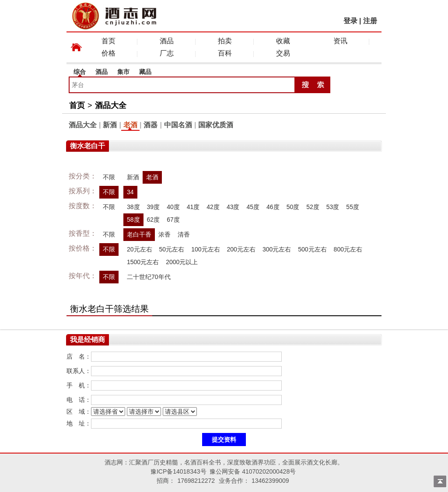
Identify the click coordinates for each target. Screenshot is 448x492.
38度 (133, 207)
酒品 (167, 41)
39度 (154, 207)
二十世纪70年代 (149, 277)
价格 (108, 53)
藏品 (145, 72)
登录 (350, 21)
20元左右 (140, 249)
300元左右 (277, 249)
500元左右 (312, 249)
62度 (154, 220)
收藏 (283, 41)
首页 (108, 41)
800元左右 (348, 249)
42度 (213, 207)
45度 (253, 207)
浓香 (164, 234)
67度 (173, 220)
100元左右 (205, 249)
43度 (233, 207)
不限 (109, 177)
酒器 (150, 125)
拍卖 (225, 41)
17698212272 (196, 481)
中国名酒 (178, 125)
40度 (173, 207)
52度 (313, 207)
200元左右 (241, 249)
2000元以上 (182, 262)
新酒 (110, 125)
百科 (225, 53)
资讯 (340, 41)
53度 (333, 207)
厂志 (167, 53)
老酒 (130, 125)
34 (130, 192)
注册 (370, 21)
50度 (293, 207)
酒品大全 (111, 105)
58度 (133, 220)
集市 (123, 72)
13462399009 (270, 481)
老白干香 (139, 234)
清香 (184, 234)
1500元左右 (143, 262)
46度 (273, 207)
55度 (353, 207)
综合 (80, 72)
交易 (283, 53)
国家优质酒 (216, 125)
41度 (193, 207)
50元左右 (172, 249)
